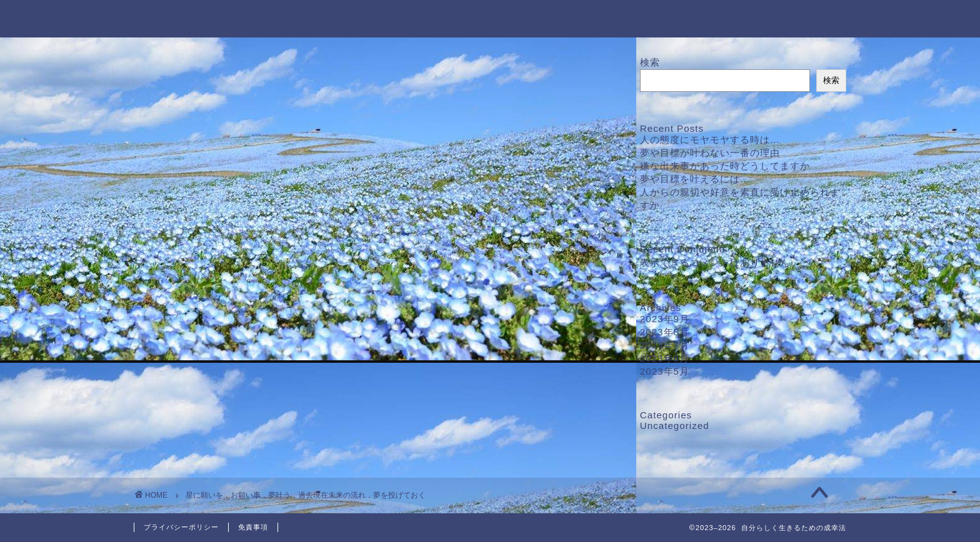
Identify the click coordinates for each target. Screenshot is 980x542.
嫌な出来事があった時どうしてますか (725, 166)
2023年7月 (665, 345)
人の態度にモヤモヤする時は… (710, 140)
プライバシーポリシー (181, 527)
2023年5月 (665, 371)
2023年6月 (665, 358)
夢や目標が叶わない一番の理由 (710, 153)
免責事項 (253, 527)
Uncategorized (675, 426)
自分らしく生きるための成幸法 (490, 18)
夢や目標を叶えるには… (695, 179)
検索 (650, 62)
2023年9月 (665, 319)
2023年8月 (665, 332)
